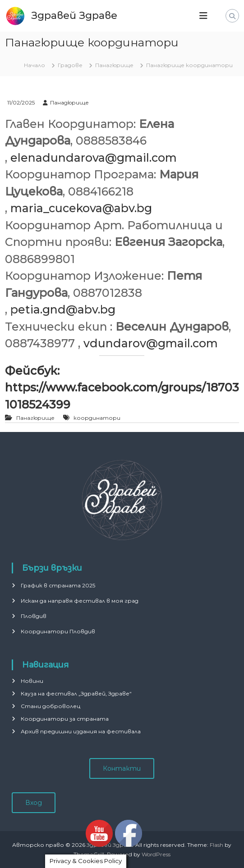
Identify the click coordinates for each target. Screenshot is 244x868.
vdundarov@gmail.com (151, 343)
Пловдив (34, 616)
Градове (70, 65)
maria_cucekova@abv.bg (81, 208)
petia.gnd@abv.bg (63, 309)
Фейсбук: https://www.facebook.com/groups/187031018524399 (122, 388)
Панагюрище (114, 65)
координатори (97, 418)
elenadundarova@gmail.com (94, 158)
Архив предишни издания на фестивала (81, 731)
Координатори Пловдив (58, 631)
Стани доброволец (51, 706)
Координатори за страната (65, 719)
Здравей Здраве (74, 16)
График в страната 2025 (58, 585)
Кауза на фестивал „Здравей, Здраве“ (76, 693)
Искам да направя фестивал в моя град (80, 601)
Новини (32, 681)
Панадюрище (69, 102)
